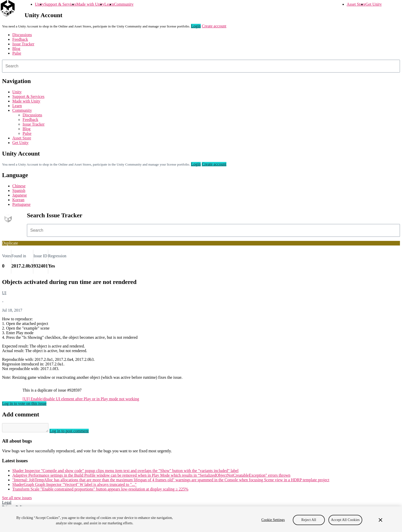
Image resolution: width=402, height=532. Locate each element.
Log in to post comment (74, 432)
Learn (109, 4)
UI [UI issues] (4, 293)
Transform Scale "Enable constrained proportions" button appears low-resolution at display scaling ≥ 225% (100, 491)
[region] (201, 519)
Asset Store (356, 4)
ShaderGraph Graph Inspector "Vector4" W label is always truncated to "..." (74, 486)
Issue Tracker (23, 44)
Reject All (309, 520)
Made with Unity (90, 4)
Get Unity (374, 4)
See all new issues (17, 499)
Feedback (20, 39)
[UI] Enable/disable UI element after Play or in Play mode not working (81, 399)
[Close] (380, 520)
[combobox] (201, 66)
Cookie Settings (273, 520)
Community (124, 4)
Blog (16, 49)
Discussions (22, 35)
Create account (214, 26)
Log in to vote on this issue (24, 403)
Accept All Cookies (345, 520)
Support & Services (60, 4)
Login (196, 26)
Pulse (17, 53)
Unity (39, 4)
